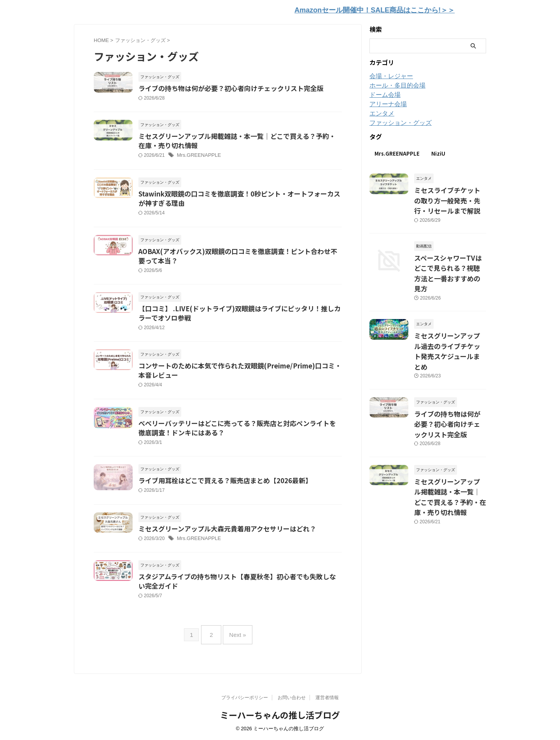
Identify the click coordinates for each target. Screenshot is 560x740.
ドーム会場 (383, 93)
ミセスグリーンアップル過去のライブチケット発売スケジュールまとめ (450, 325)
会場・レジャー (388, 74)
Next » (235, 643)
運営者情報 (327, 698)
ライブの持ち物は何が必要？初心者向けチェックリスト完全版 (226, 87)
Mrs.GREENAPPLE (197, 156)
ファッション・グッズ (397, 121)
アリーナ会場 (386, 102)
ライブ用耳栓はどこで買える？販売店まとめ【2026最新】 (220, 489)
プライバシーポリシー (245, 698)
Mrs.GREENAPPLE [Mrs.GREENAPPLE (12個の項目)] (397, 152)
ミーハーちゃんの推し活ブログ (280, 715)
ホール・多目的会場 (394, 84)
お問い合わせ (292, 698)
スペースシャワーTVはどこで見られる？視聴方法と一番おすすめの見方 (450, 261)
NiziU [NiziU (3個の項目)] (438, 152)
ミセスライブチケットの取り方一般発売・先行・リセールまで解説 (450, 196)
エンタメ (380, 112)
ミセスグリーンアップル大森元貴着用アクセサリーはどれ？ (222, 538)
